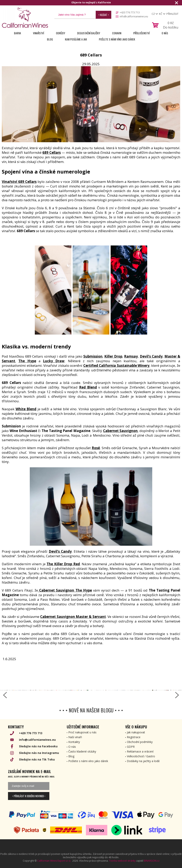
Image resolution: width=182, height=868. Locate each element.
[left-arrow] (5, 695)
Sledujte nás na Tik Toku (37, 759)
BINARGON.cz (152, 861)
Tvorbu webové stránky (122, 861)
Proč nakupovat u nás (82, 732)
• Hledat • (104, 15)
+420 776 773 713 (130, 12)
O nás (165, 33)
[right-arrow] (177, 695)
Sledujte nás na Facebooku (38, 746)
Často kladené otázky (82, 751)
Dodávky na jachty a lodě (143, 761)
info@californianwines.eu (134, 16)
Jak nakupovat (136, 732)
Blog (50, 39)
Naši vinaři (75, 737)
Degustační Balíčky (89, 33)
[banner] (25, 18)
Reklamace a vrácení (140, 751)
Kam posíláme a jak (76, 39)
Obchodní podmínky (140, 742)
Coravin (117, 33)
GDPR (131, 747)
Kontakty (74, 742)
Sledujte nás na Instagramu (39, 753)
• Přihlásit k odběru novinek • (29, 796)
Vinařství (38, 33)
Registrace (134, 737)
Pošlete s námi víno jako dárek (117, 39)
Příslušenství (141, 33)
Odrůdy (61, 33)
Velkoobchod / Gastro (141, 756)
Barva (17, 33)
